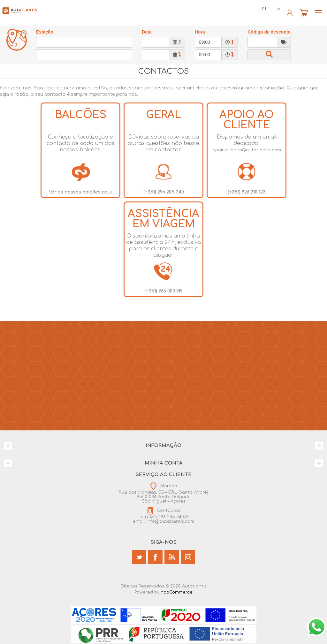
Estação (45, 32)
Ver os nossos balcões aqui (80, 192)
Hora (200, 32)
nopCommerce (177, 592)
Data (147, 32)
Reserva (304, 13)
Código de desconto (269, 32)
